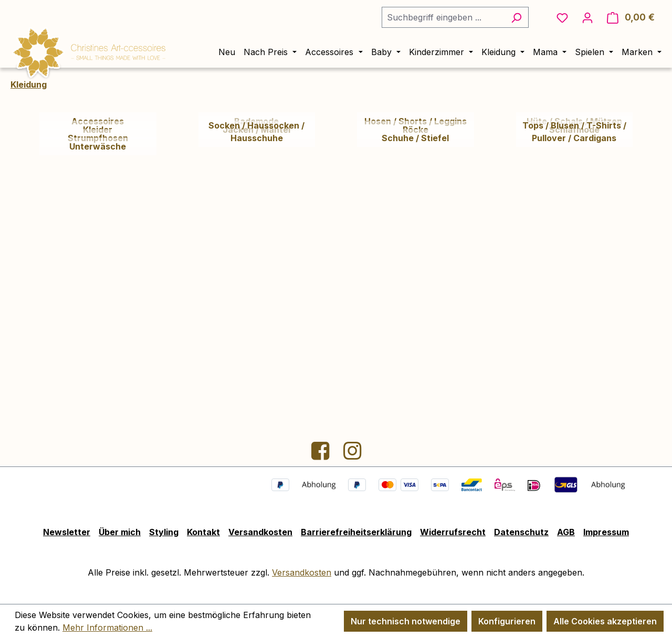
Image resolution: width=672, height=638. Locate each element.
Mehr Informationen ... (107, 628)
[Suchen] (516, 17)
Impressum (606, 532)
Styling (164, 532)
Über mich (120, 532)
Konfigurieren (507, 621)
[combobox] (443, 17)
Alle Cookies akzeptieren (605, 621)
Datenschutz (521, 532)
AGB (566, 532)
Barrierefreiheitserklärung (356, 532)
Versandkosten (260, 532)
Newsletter (67, 532)
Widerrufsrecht (453, 532)
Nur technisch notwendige (406, 621)
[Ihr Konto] (587, 17)
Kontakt (203, 532)
